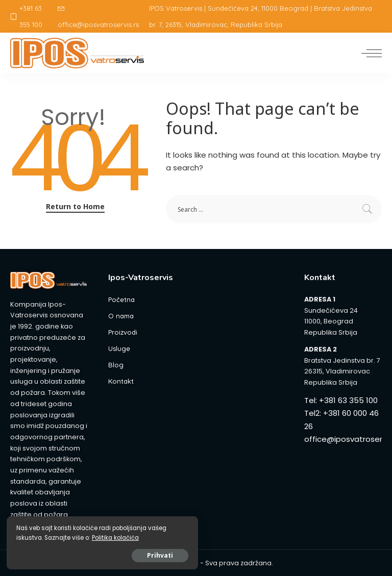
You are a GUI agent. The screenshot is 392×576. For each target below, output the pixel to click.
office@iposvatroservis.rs (98, 17)
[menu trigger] (369, 53)
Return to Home (75, 206)
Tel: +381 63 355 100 (341, 400)
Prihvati (122, 554)
